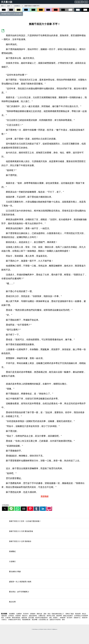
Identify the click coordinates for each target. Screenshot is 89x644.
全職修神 (33, 614)
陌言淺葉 (31, 618)
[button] (5, 509)
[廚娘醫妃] (44, 554)
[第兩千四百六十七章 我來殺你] (44, 544)
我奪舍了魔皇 (70, 614)
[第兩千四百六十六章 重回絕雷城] (44, 534)
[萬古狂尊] (44, 604)
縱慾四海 (25, 618)
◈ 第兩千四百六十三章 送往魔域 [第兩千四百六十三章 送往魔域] (11, 14)
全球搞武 (11, 616)
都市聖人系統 (51, 616)
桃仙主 (84, 614)
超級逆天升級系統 (55, 620)
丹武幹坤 (26, 614)
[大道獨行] (44, 564)
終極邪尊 (63, 618)
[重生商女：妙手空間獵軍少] (44, 594)
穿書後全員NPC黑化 (15, 620)
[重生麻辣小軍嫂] (44, 574)
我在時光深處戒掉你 (42, 618)
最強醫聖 (12, 614)
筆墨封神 (85, 618)
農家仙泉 (40, 614)
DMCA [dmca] (45, 629)
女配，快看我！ (54, 618)
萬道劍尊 (78, 614)
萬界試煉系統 (16, 618)
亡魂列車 (8, 618)
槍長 (63, 620)
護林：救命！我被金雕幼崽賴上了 (54, 614)
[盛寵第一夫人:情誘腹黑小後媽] (44, 584)
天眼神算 (18, 616)
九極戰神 (19, 614)
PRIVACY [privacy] (50, 629)
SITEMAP (41, 629)
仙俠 (8, 6)
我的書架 (79, 2)
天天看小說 (7, 2)
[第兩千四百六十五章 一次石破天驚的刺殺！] (44, 524)
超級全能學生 (33, 616)
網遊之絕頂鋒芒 (68, 616)
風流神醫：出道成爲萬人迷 (40, 620)
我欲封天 (25, 616)
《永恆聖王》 (17, 6)
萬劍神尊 (59, 616)
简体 (86, 2)
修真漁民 (4, 616)
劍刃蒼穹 (70, 618)
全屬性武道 (42, 616)
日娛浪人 (4, 620)
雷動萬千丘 (77, 618)
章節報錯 (45, 496)
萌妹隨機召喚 (26, 620)
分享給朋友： (6, 505)
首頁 (2, 6)
